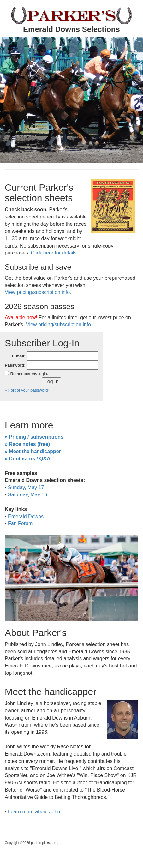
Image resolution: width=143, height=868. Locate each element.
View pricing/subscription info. (38, 292)
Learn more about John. (35, 812)
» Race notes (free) (27, 444)
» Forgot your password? (27, 390)
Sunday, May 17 (26, 487)
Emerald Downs (26, 516)
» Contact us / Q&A (28, 459)
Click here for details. (54, 253)
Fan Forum (20, 523)
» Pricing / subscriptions (34, 437)
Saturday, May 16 (27, 495)
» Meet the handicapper (33, 451)
